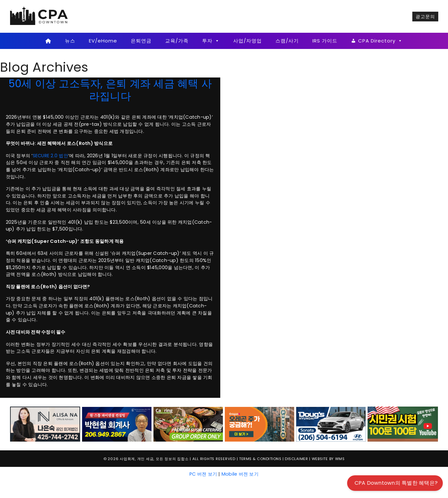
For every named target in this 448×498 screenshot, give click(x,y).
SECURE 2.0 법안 (50, 156)
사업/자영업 (248, 41)
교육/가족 (177, 41)
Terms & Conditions (260, 459)
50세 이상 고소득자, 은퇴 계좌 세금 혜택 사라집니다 (110, 90)
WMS (340, 459)
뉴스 (70, 41)
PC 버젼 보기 (203, 474)
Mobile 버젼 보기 (240, 474)
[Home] (48, 41)
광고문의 (425, 17)
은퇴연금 (141, 41)
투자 (211, 41)
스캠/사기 (287, 41)
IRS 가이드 (325, 41)
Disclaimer (296, 459)
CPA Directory (380, 41)
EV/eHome (103, 41)
